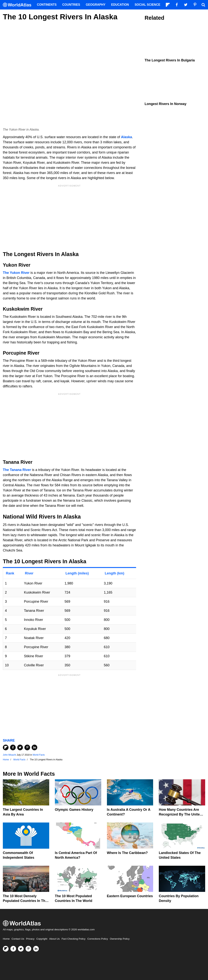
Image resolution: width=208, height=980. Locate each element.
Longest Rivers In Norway (166, 104)
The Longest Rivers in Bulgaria (170, 60)
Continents (47, 5)
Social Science (147, 5)
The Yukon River (16, 273)
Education (120, 5)
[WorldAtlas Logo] (18, 5)
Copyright (42, 939)
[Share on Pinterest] (27, 747)
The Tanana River (17, 470)
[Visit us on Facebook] (13, 949)
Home (6, 939)
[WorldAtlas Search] (203, 5)
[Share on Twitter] (20, 747)
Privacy (30, 939)
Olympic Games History (74, 810)
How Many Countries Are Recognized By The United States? (180, 814)
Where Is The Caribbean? (127, 853)
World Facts (39, 755)
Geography (96, 5)
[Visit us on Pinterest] (28, 949)
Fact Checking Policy (73, 939)
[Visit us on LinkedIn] (36, 949)
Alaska (126, 137)
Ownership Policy (120, 939)
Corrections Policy (98, 939)
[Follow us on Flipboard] (6, 949)
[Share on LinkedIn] (34, 747)
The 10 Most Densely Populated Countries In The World (25, 901)
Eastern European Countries (130, 896)
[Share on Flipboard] (6, 747)
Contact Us (18, 939)
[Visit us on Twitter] (21, 949)
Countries (71, 5)
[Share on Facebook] (13, 747)
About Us (55, 939)
